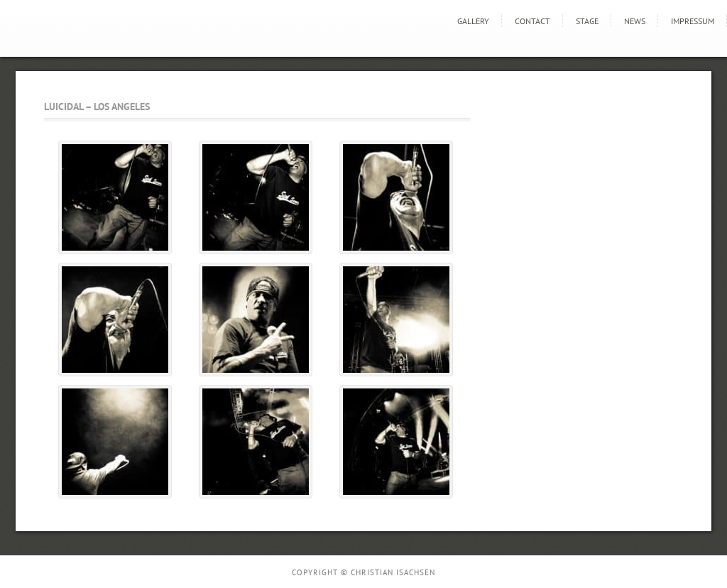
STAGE (587, 21)
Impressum (693, 21)
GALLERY (473, 21)
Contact (532, 21)
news (635, 21)
